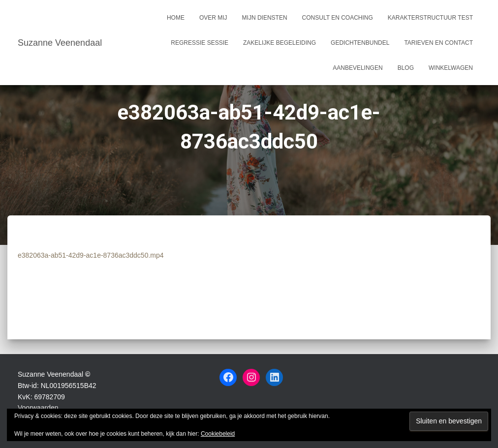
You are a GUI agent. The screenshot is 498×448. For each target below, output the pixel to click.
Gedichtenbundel (360, 43)
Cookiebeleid (218, 434)
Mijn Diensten (265, 18)
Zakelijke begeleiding (280, 43)
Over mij (213, 18)
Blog (406, 68)
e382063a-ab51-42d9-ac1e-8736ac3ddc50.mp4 (91, 255)
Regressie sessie (200, 43)
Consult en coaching (338, 18)
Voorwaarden (38, 408)
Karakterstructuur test (430, 18)
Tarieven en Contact (438, 43)
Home (176, 18)
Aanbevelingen (358, 68)
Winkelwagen (451, 68)
